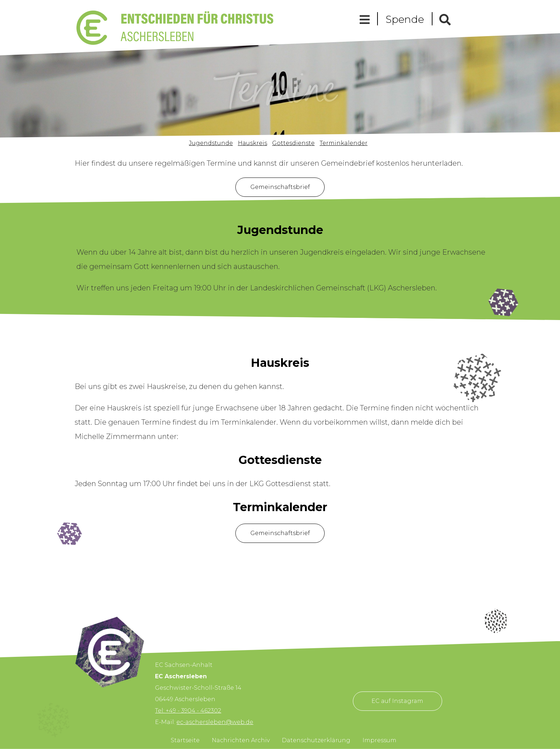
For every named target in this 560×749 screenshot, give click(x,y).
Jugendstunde (211, 143)
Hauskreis (252, 143)
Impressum (379, 740)
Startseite (185, 740)
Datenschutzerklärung (316, 740)
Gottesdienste (293, 143)
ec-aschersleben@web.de (215, 722)
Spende (405, 19)
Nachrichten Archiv (241, 740)
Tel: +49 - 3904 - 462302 (188, 711)
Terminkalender (344, 143)
